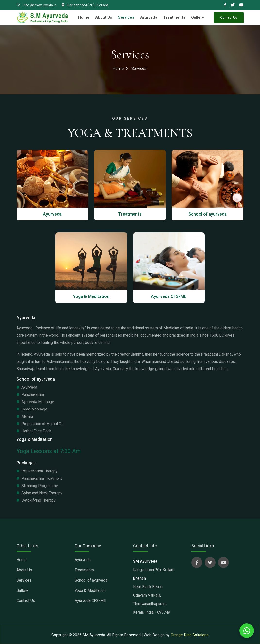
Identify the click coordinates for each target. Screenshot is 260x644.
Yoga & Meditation (90, 591)
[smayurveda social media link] (225, 5)
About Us (104, 17)
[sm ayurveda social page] (197, 563)
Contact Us (229, 17)
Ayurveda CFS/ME (90, 601)
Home (84, 17)
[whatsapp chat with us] (247, 631)
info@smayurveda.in (37, 5)
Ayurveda (149, 17)
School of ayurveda (91, 580)
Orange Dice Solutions (190, 635)
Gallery (197, 17)
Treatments (174, 17)
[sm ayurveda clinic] (43, 17)
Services (126, 17)
